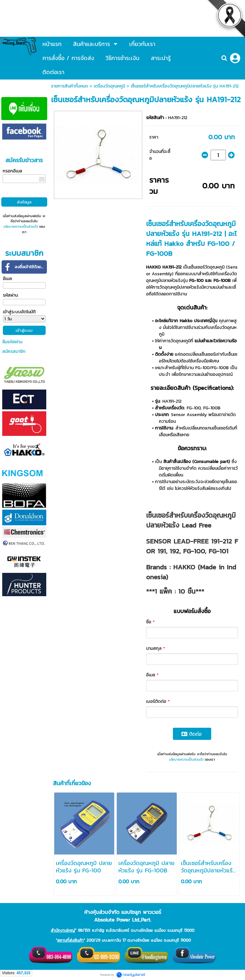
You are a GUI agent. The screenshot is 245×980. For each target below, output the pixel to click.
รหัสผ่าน (10, 295)
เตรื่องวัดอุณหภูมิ (109, 86)
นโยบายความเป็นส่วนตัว (21, 226)
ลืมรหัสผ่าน (12, 342)
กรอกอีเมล (12, 171)
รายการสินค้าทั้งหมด (70, 86)
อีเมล (7, 279)
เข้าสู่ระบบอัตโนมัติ (19, 312)
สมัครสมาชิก (14, 351)
